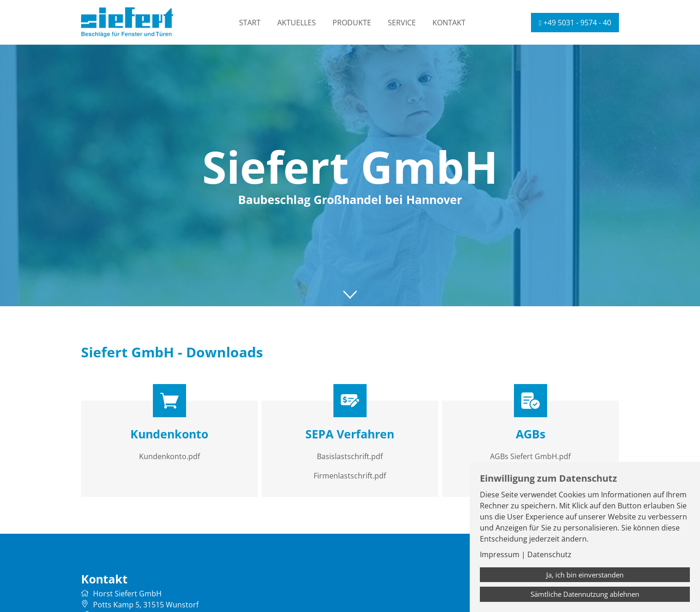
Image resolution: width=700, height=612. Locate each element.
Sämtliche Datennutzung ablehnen (585, 594)
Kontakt (449, 23)
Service (402, 23)
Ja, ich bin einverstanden (585, 575)
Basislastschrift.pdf (350, 456)
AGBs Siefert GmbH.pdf (530, 456)
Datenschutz (549, 554)
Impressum (500, 554)
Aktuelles (297, 23)
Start (250, 23)
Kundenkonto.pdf (169, 456)
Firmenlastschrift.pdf (350, 476)
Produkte (352, 23)
